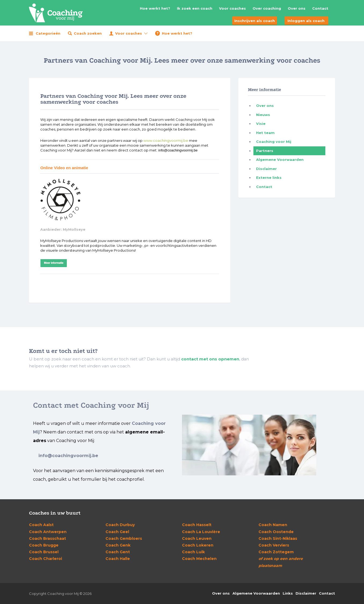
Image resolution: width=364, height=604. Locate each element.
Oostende (276, 532)
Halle (118, 559)
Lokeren (198, 545)
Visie (261, 124)
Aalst (41, 525)
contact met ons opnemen (210, 359)
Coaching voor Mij (274, 142)
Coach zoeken (88, 33)
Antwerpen (48, 532)
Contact (320, 8)
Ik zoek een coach (195, 8)
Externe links (269, 178)
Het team (265, 133)
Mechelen (199, 559)
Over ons (297, 8)
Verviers (274, 545)
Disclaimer (266, 169)
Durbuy (120, 525)
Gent (118, 552)
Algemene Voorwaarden (280, 160)
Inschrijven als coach (255, 21)
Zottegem (276, 552)
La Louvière (201, 532)
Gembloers (124, 538)
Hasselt (197, 525)
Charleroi (45, 559)
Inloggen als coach (306, 21)
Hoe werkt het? (155, 8)
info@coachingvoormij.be (68, 456)
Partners (265, 151)
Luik (193, 552)
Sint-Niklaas (278, 538)
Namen (273, 525)
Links (288, 593)
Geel (117, 532)
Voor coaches (232, 8)
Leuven (197, 538)
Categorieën (48, 33)
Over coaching (267, 8)
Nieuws (263, 115)
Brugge (44, 545)
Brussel (44, 552)
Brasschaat (48, 538)
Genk (118, 545)
